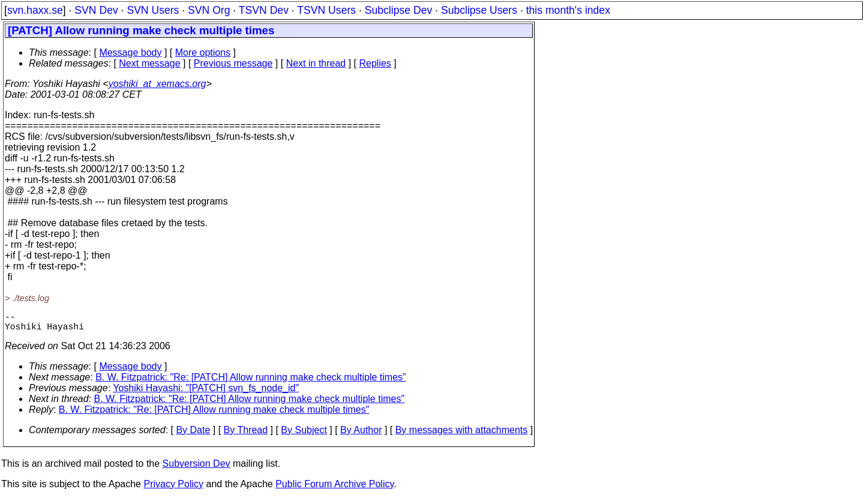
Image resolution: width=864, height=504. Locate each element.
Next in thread (316, 63)
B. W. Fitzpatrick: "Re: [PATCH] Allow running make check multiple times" (251, 382)
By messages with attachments (462, 435)
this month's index (568, 10)
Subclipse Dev (398, 10)
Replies (375, 63)
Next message (149, 63)
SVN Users (153, 10)
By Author (361, 435)
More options (203, 52)
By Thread (246, 435)
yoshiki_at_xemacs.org (157, 84)
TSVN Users (326, 10)
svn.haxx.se (35, 10)
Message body (130, 52)
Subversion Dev (196, 468)
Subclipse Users (479, 10)
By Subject (304, 435)
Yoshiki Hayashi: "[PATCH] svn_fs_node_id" (206, 393)
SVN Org (209, 10)
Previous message (233, 63)
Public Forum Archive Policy (334, 489)
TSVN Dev (264, 10)
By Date (193, 435)
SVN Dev (96, 10)
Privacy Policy (173, 489)
